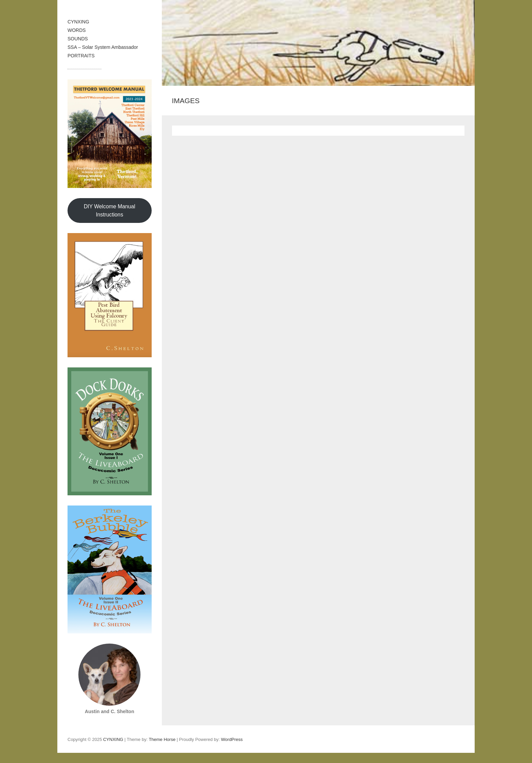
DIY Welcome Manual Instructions (110, 211)
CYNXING (78, 22)
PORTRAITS (81, 56)
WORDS (77, 30)
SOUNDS (78, 39)
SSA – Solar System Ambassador (103, 47)
